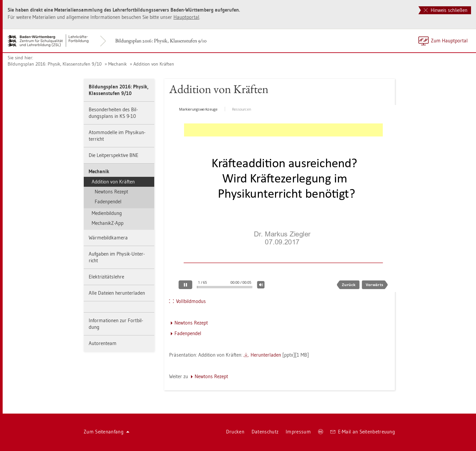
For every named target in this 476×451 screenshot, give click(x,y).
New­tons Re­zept (111, 192)
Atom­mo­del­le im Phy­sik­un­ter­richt (117, 136)
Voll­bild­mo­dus (191, 301)
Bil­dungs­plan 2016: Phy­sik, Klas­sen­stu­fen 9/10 (161, 41)
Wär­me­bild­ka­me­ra (108, 238)
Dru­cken (235, 432)
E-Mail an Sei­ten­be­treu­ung (363, 432)
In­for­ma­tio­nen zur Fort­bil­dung (116, 324)
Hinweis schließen (446, 10)
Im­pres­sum (298, 432)
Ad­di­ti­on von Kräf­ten (154, 64)
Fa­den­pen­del (108, 201)
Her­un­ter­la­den (266, 355)
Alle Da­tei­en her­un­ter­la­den (117, 293)
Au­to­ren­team (103, 343)
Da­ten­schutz (265, 432)
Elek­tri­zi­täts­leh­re (106, 277)
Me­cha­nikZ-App (108, 223)
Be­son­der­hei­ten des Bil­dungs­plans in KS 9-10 (113, 113)
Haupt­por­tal (186, 17)
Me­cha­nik (118, 64)
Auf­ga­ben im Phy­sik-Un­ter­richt (117, 257)
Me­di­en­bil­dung (107, 213)
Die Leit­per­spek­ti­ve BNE (114, 155)
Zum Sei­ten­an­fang (107, 432)
